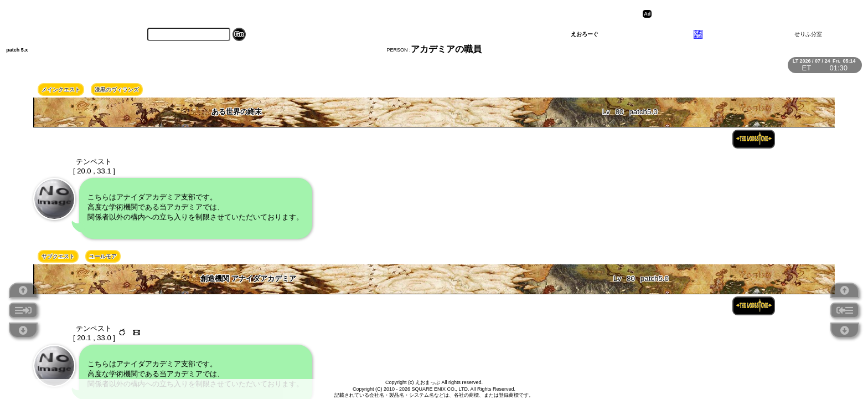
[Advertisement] (740, 14)
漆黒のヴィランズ (117, 89)
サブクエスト (58, 256)
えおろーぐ (585, 34)
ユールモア (103, 256)
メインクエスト (61, 89)
